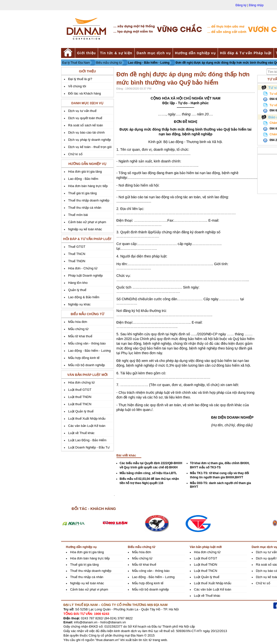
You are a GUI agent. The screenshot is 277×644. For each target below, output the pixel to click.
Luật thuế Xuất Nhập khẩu (87, 419)
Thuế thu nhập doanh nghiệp (89, 200)
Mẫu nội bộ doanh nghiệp (87, 365)
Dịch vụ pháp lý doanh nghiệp (90, 140)
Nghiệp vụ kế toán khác (85, 229)
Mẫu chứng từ (78, 329)
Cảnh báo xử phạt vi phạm (87, 222)
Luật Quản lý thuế (81, 411)
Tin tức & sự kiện (116, 53)
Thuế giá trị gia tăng (82, 193)
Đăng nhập (256, 5)
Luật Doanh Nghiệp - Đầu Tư (89, 447)
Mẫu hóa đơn (78, 322)
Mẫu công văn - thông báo (87, 343)
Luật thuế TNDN (80, 397)
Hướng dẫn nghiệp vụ (195, 53)
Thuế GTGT (77, 247)
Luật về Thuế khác (81, 433)
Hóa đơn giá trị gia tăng (85, 172)
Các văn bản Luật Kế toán (87, 426)
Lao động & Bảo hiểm (84, 297)
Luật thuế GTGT (80, 390)
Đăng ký (241, 5)
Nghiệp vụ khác (79, 304)
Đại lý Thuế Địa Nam (76, 63)
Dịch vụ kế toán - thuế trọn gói (90, 147)
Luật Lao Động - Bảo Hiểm (87, 440)
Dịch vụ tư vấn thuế (82, 111)
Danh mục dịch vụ (154, 53)
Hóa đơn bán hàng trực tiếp (88, 186)
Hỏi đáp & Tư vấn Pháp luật (246, 53)
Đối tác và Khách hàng (85, 93)
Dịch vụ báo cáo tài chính (86, 132)
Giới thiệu (86, 53)
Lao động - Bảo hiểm (83, 179)
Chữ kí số (75, 154)
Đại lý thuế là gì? (80, 79)
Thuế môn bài (78, 215)
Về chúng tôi (77, 86)
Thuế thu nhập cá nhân (85, 208)
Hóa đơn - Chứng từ (83, 268)
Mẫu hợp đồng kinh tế (84, 358)
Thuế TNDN (77, 261)
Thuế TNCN (77, 254)
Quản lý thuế (77, 290)
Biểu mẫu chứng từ (109, 63)
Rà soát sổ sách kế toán (86, 125)
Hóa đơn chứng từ (81, 382)
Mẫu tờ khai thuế (80, 336)
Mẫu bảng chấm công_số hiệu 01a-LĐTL (148, 473)
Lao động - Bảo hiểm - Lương (149, 63)
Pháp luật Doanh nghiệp (85, 275)
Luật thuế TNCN (80, 404)
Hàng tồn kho (78, 283)
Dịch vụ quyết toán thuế (85, 118)
